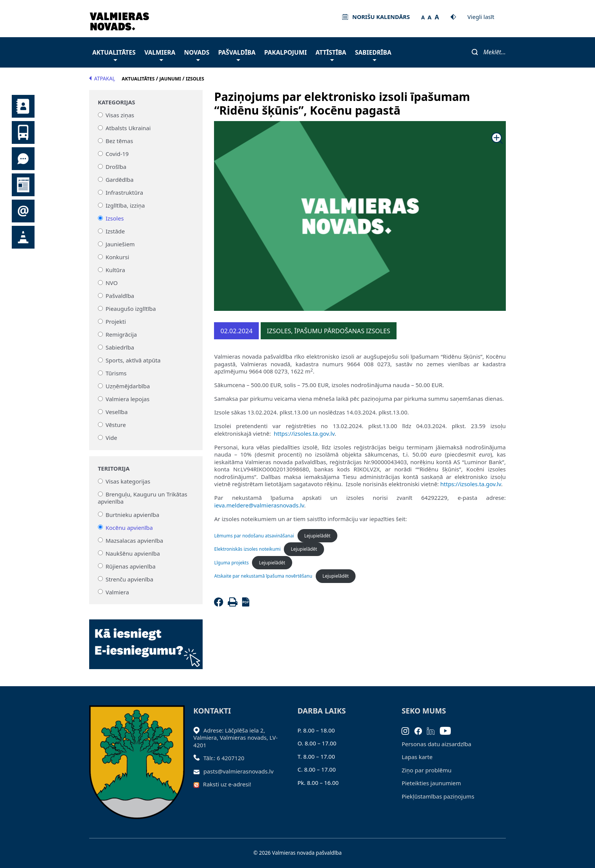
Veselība (116, 412)
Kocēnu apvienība (129, 527)
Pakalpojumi (285, 52)
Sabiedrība (373, 54)
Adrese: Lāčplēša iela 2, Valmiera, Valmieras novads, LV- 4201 (236, 738)
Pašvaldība (237, 54)
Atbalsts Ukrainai (128, 128)
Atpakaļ (102, 79)
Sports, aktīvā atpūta (133, 360)
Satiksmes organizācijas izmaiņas (23, 237)
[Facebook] (220, 604)
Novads (197, 54)
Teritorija (114, 469)
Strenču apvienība (129, 579)
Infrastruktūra (124, 192)
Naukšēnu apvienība (133, 553)
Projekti (116, 321)
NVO (112, 283)
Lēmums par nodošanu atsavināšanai (254, 536)
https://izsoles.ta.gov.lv (304, 433)
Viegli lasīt (481, 17)
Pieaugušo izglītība (131, 309)
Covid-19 (117, 154)
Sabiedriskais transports (23, 132)
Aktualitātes (114, 54)
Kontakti (23, 106)
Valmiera (160, 54)
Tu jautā (23, 159)
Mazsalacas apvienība (134, 540)
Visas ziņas (120, 115)
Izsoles (115, 218)
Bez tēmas (119, 141)
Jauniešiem (120, 244)
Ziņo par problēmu (426, 770)
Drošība (116, 167)
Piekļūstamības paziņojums (438, 796)
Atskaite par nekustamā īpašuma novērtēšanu (263, 576)
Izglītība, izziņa (125, 205)
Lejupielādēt (317, 536)
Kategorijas (116, 102)
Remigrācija (121, 334)
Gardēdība (120, 180)
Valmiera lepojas (127, 399)
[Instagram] (408, 730)
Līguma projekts (231, 563)
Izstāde (115, 231)
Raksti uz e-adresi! (227, 784)
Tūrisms (116, 373)
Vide (111, 438)
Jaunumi (23, 185)
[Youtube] (448, 730)
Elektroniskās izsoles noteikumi (247, 549)
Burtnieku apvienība (132, 514)
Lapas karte (417, 757)
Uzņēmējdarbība (128, 386)
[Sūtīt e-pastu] (199, 771)
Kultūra (115, 270)
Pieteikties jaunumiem (23, 211)
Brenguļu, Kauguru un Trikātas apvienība (143, 498)
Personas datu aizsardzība (436, 744)
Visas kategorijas (128, 481)
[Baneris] (146, 640)
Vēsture (116, 425)
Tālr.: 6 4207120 (224, 758)
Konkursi (117, 257)
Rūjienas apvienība (131, 566)
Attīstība (331, 54)
